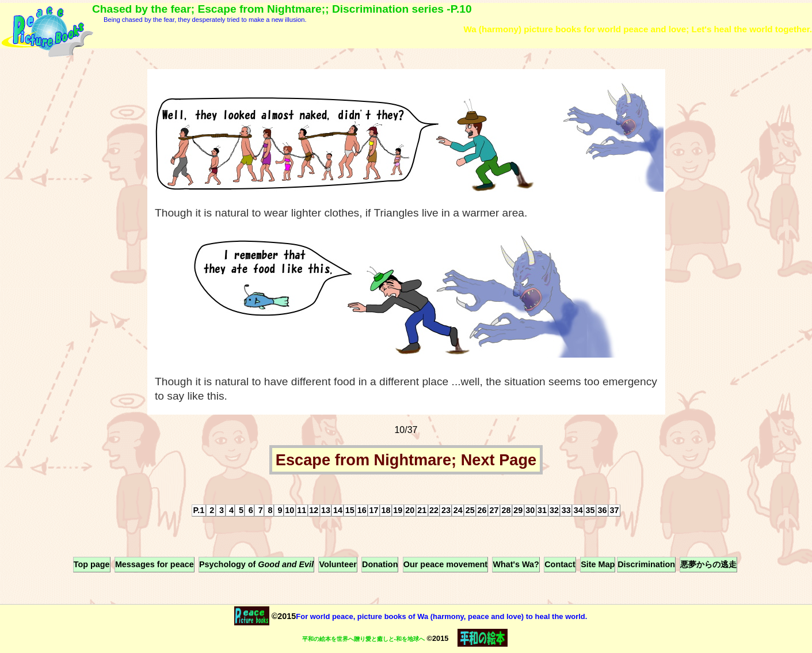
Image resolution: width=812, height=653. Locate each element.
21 (422, 510)
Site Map (598, 564)
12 (314, 510)
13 (326, 510)
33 (566, 510)
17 (374, 510)
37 (614, 510)
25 (470, 510)
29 (518, 510)
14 (338, 510)
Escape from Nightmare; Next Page (406, 460)
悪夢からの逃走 (708, 564)
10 (289, 510)
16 (362, 510)
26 (482, 510)
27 (494, 510)
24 (458, 510)
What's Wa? (516, 564)
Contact (560, 564)
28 (506, 510)
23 (446, 510)
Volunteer (338, 564)
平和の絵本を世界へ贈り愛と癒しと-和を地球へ (363, 639)
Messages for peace (155, 564)
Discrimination (646, 564)
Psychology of (256, 564)
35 (590, 510)
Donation (380, 564)
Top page (92, 564)
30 (530, 510)
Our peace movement (445, 564)
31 (542, 510)
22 (434, 510)
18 (386, 510)
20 (410, 510)
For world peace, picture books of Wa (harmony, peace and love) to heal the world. (441, 616)
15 (350, 510)
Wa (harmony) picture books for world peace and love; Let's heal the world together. (638, 29)
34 (578, 510)
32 (554, 510)
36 (603, 510)
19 (398, 510)
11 (302, 510)
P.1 (199, 510)
